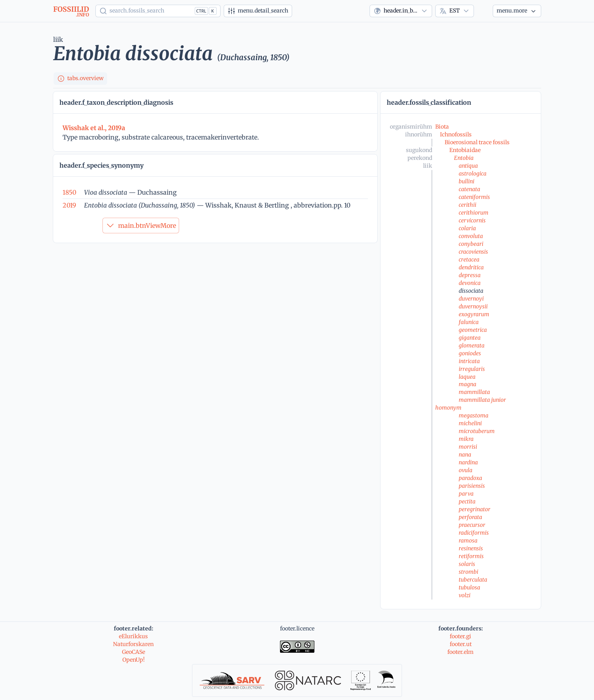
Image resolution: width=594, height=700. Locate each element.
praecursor (472, 525)
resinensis (471, 548)
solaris (467, 564)
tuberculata (473, 580)
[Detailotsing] (258, 11)
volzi (465, 595)
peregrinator (475, 509)
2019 (69, 205)
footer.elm (460, 652)
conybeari (471, 244)
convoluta (471, 236)
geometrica (473, 330)
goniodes (470, 353)
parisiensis (472, 486)
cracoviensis (473, 252)
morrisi (468, 447)
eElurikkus (133, 636)
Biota (442, 127)
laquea (467, 377)
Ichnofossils (456, 134)
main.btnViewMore (141, 226)
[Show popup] (158, 11)
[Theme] (483, 11)
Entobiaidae (465, 150)
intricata (469, 361)
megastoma (474, 415)
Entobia (464, 158)
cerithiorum (474, 213)
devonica (470, 283)
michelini (470, 423)
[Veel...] (517, 11)
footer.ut (461, 644)
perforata (470, 517)
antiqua (468, 166)
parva (466, 494)
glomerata (472, 346)
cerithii (467, 205)
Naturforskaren (133, 644)
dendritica (471, 267)
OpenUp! (134, 660)
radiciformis (474, 533)
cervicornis (472, 220)
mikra (466, 439)
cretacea (469, 260)
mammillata (474, 392)
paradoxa (470, 478)
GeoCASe (134, 652)
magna (467, 384)
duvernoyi (471, 299)
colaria (467, 228)
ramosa (468, 541)
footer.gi (460, 636)
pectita (467, 501)
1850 (69, 192)
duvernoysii (473, 306)
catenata (469, 189)
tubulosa (469, 587)
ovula (466, 470)
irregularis (472, 369)
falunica (469, 322)
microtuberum (477, 431)
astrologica (473, 174)
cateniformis (474, 197)
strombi (468, 572)
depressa (470, 275)
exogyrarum (474, 314)
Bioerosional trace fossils (477, 142)
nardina (468, 462)
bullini (467, 181)
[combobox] (401, 11)
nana (465, 455)
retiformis (471, 556)
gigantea (470, 338)
